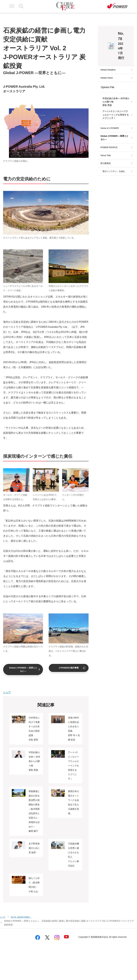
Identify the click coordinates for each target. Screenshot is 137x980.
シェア (7, 693)
